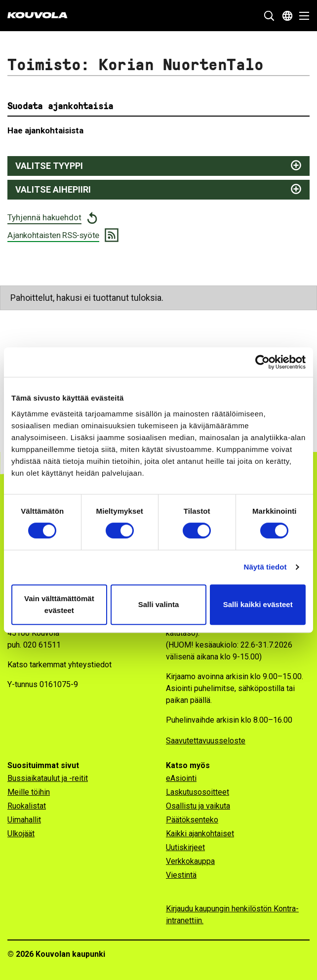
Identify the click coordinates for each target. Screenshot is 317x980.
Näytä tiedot (265, 567)
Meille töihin (29, 792)
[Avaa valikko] (301, 16)
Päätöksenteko (192, 820)
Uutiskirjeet (185, 847)
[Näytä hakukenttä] (269, 16)
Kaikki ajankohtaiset (200, 834)
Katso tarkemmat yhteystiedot (59, 665)
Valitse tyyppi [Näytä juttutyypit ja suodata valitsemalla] (49, 166)
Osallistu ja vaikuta (198, 806)
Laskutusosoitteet (198, 792)
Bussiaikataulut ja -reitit (48, 778)
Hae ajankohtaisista (45, 130)
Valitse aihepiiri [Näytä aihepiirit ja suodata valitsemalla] (53, 189)
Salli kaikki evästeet (258, 604)
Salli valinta (159, 604)
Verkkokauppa (190, 861)
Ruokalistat (27, 806)
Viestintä (181, 875)
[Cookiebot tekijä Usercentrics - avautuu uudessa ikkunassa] (262, 362)
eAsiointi (181, 778)
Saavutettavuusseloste (206, 741)
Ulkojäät (21, 834)
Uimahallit (24, 820)
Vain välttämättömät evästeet (59, 604)
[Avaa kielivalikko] (287, 16)
